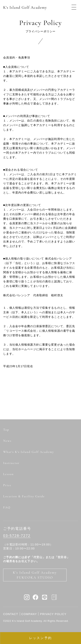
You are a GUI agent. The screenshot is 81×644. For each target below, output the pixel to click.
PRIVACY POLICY (53, 614)
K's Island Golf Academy (25, 8)
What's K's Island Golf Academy (29, 452)
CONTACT (11, 614)
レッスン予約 (40, 638)
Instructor (11, 463)
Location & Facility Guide (24, 496)
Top (6, 430)
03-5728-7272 (17, 536)
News (7, 441)
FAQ (7, 507)
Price (7, 485)
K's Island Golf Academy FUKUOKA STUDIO (35, 575)
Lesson (8, 474)
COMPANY (29, 614)
